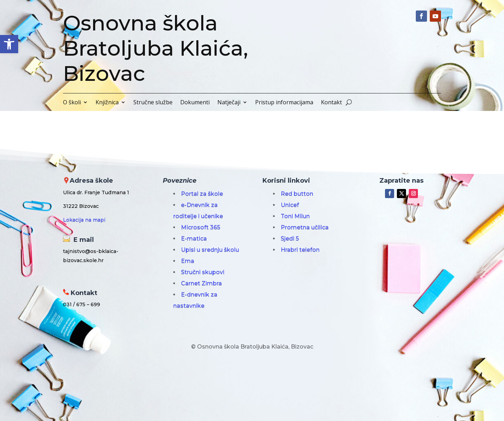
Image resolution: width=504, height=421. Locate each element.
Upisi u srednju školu (210, 250)
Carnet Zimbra (201, 283)
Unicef (290, 205)
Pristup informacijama (284, 103)
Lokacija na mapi (84, 220)
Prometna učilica (305, 227)
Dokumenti (195, 103)
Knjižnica (107, 103)
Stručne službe (153, 103)
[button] (9, 44)
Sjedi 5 (290, 238)
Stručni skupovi (203, 272)
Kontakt (331, 103)
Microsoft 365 (201, 227)
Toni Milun (295, 216)
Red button (297, 194)
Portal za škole (202, 194)
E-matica (194, 238)
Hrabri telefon (300, 250)
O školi (72, 103)
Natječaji (229, 103)
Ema (188, 261)
